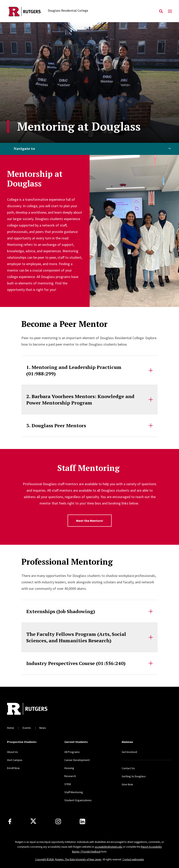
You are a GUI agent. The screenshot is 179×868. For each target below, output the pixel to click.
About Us (13, 752)
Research (70, 776)
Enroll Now (13, 768)
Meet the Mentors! (90, 521)
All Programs (72, 752)
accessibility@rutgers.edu (109, 847)
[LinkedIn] (82, 821)
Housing (69, 768)
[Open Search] (161, 11)
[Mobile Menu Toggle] (170, 11)
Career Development (77, 760)
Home (11, 728)
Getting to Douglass (134, 776)
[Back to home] (34, 709)
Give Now (127, 784)
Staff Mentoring (74, 792)
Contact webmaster (133, 859)
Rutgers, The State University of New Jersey (78, 859)
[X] (33, 821)
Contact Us (128, 768)
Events (27, 728)
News (43, 728)
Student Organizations (78, 800)
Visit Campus (15, 760)
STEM (68, 784)
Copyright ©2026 (44, 859)
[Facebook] (10, 821)
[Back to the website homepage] (25, 12)
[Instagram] (58, 821)
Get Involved (129, 752)
